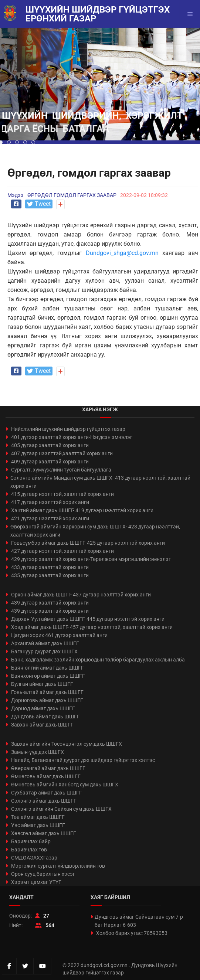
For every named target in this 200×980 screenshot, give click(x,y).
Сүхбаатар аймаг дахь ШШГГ (47, 793)
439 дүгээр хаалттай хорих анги (50, 603)
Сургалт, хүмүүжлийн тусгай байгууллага (61, 470)
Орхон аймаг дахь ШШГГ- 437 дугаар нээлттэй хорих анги (81, 595)
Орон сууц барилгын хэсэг (43, 874)
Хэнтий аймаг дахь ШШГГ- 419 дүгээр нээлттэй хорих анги (82, 510)
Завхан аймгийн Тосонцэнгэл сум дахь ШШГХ (67, 744)
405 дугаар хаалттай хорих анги (50, 445)
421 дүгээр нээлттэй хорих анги (50, 518)
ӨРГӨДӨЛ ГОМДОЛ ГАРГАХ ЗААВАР (72, 195)
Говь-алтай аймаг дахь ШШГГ (47, 692)
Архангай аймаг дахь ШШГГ (45, 643)
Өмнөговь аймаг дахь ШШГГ (46, 776)
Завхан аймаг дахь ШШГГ (42, 725)
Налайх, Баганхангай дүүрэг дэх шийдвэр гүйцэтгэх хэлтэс (83, 760)
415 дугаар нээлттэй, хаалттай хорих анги (62, 494)
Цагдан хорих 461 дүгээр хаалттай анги (59, 635)
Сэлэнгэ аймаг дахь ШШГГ (44, 801)
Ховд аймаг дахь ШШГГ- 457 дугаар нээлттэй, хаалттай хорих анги (92, 627)
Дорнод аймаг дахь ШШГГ (43, 708)
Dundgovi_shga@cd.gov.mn (122, 253)
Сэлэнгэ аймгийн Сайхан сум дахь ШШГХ (61, 809)
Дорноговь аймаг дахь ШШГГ (47, 700)
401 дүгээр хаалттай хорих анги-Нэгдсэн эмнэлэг (72, 437)
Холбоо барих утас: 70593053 (132, 933)
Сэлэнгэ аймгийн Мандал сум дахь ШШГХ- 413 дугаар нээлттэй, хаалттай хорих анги (100, 482)
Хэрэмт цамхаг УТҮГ (36, 882)
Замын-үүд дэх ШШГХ (38, 752)
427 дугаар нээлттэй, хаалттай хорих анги (62, 551)
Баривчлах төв (29, 850)
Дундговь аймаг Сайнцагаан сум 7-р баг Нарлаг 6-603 (139, 921)
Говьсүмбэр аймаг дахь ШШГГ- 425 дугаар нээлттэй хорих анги (88, 543)
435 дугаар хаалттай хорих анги (50, 575)
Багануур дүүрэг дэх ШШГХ (44, 651)
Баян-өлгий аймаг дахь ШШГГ (48, 668)
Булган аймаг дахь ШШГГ (42, 684)
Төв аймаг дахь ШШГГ (38, 817)
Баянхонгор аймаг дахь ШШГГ (48, 676)
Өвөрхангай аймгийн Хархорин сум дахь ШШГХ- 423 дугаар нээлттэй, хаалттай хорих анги (95, 531)
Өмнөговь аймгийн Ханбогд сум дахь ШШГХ (65, 785)
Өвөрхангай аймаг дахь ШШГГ (48, 768)
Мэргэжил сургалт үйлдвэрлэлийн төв (58, 866)
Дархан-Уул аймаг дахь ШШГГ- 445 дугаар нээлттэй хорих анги (88, 619)
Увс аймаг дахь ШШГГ (38, 825)
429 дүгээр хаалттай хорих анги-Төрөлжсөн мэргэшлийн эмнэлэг (91, 559)
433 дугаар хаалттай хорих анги (50, 567)
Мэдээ (16, 195)
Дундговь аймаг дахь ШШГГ (45, 717)
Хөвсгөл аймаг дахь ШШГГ (44, 833)
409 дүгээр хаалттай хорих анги (50, 462)
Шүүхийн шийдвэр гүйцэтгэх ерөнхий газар (98, 14)
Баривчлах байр (31, 841)
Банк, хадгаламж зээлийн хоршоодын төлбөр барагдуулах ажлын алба (98, 660)
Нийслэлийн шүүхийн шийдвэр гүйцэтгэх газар (68, 429)
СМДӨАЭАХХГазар (34, 858)
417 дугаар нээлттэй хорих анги (50, 502)
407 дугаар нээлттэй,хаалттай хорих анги (62, 453)
